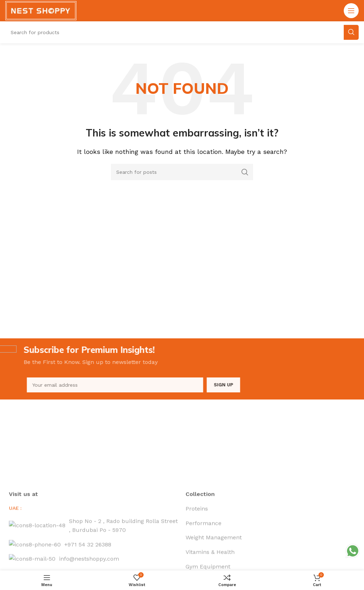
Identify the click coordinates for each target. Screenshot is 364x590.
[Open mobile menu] (351, 11)
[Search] (182, 172)
